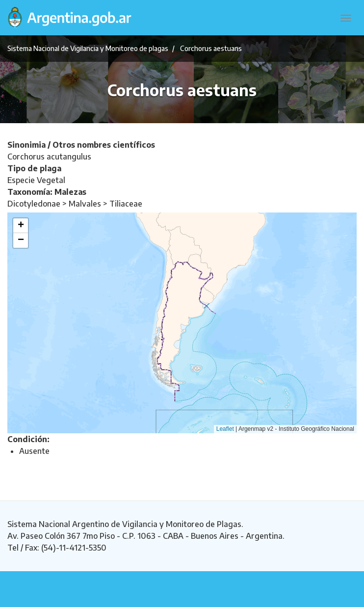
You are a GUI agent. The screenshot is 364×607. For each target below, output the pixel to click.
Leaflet (225, 429)
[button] (21, 226)
